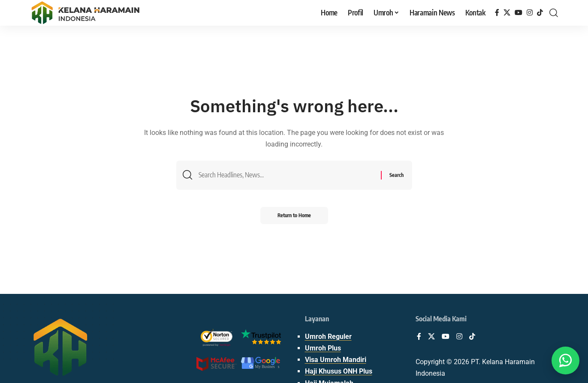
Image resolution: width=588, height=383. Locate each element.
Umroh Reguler (328, 337)
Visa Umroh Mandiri (336, 360)
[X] (507, 13)
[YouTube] (519, 13)
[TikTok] (540, 13)
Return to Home (294, 215)
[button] (554, 13)
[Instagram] (530, 13)
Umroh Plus (323, 348)
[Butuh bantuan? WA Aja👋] (565, 361)
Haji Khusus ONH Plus (339, 371)
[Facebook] (497, 13)
